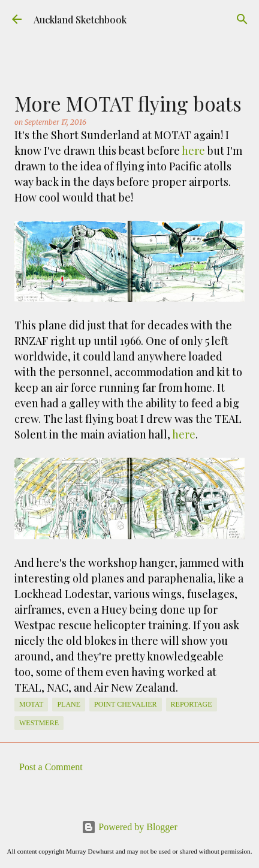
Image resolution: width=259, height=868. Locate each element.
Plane (69, 704)
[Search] (242, 19)
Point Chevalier (126, 704)
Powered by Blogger (129, 827)
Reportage (192, 704)
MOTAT (31, 704)
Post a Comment (51, 767)
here (193, 151)
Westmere (39, 723)
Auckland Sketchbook (80, 19)
